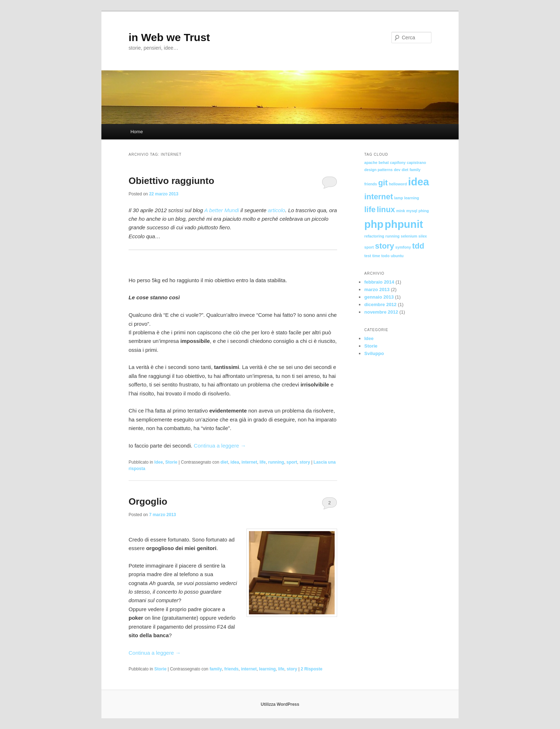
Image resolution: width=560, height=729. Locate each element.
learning (267, 669)
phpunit (404, 224)
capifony (398, 163)
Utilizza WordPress (280, 704)
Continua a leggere (220, 446)
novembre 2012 (381, 312)
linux (386, 209)
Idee (159, 462)
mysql (412, 211)
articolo (276, 210)
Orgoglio (148, 501)
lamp (399, 198)
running (276, 462)
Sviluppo (374, 353)
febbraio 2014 (379, 282)
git (383, 183)
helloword (398, 184)
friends (231, 669)
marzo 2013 (377, 289)
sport (292, 462)
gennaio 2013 (379, 297)
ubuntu (397, 256)
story (305, 462)
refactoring (374, 236)
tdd (418, 246)
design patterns (378, 170)
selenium (409, 236)
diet (224, 462)
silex (423, 236)
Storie (171, 462)
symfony (403, 247)
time (376, 256)
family (216, 669)
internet (249, 462)
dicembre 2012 (380, 304)
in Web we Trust (169, 37)
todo (386, 256)
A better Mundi (222, 210)
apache (371, 163)
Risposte (312, 669)
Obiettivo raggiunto (171, 181)
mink (401, 211)
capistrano (416, 163)
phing (424, 211)
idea (235, 462)
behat (384, 163)
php (374, 224)
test (368, 256)
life (263, 462)
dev (397, 170)
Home (137, 132)
